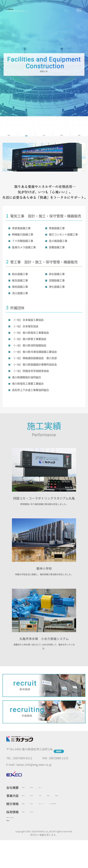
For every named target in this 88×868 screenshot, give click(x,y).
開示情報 (27, 808)
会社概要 (27, 785)
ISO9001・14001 (33, 815)
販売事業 (62, 133)
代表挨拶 (44, 785)
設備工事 (26, 133)
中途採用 (44, 830)
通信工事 (9, 133)
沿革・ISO (63, 785)
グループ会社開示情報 (36, 822)
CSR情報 (44, 808)
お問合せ (12, 846)
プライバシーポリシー (22, 838)
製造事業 (79, 133)
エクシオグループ (25, 13)
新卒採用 (27, 830)
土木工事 (44, 133)
